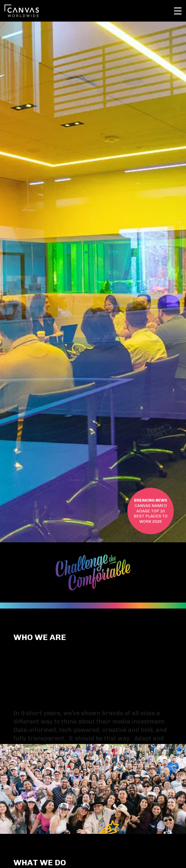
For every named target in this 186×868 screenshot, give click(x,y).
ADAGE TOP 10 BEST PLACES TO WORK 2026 (151, 511)
